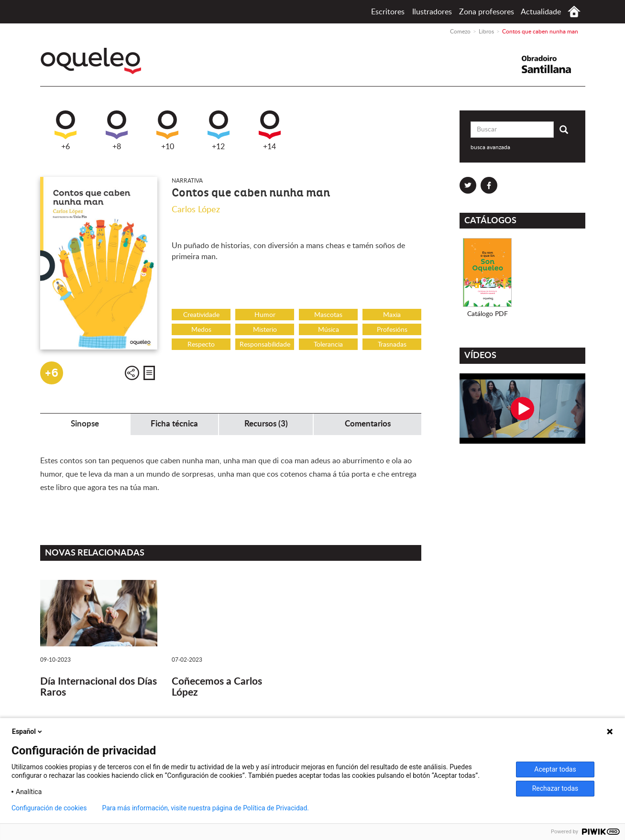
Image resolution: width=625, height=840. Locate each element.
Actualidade (541, 12)
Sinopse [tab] (85, 424)
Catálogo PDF (488, 314)
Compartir (132, 373)
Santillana (552, 64)
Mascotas (328, 315)
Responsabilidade (265, 345)
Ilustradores (432, 12)
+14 (270, 131)
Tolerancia (328, 345)
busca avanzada (490, 147)
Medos (201, 330)
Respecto (201, 345)
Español (28, 731)
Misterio (265, 330)
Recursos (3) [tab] (266, 424)
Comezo (574, 12)
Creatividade (201, 315)
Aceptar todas (555, 769)
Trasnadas (392, 345)
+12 (219, 131)
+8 (117, 131)
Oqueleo (93, 61)
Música (329, 330)
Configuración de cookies (49, 808)
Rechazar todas (555, 788)
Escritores (388, 12)
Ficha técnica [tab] (174, 424)
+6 (66, 131)
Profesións (392, 330)
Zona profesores (487, 12)
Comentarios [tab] (368, 424)
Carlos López (196, 210)
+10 (167, 131)
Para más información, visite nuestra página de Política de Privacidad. (205, 808)
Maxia (392, 315)
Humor (265, 315)
